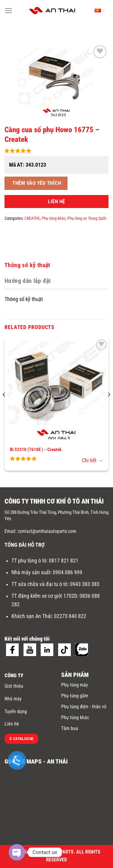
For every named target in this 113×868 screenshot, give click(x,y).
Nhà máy (13, 699)
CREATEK (32, 218)
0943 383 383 (85, 584)
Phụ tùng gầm (75, 696)
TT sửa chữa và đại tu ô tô (39, 584)
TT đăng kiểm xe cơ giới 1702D (44, 596)
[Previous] (4, 407)
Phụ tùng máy (75, 685)
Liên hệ (12, 724)
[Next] (109, 407)
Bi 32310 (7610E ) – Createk (36, 450)
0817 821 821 (64, 561)
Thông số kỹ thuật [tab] (27, 265)
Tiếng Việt (100, 11)
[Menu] (9, 11)
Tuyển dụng (16, 711)
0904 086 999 (68, 572)
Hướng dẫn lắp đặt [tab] (28, 281)
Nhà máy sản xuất (31, 572)
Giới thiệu (14, 686)
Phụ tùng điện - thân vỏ (84, 707)
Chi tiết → (92, 460)
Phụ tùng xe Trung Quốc (87, 218)
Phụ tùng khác (53, 218)
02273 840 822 (70, 616)
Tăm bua (70, 728)
